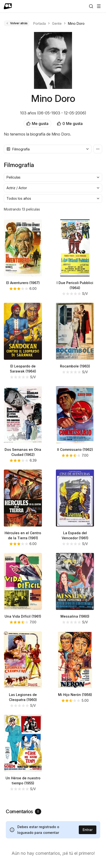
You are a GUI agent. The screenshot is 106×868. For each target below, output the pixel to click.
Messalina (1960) (75, 616)
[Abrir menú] (99, 6)
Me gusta (37, 124)
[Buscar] (91, 6)
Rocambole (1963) (75, 366)
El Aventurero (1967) (23, 283)
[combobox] (48, 149)
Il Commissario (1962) (75, 449)
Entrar (88, 830)
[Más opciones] (98, 149)
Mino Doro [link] (76, 23)
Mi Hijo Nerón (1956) (75, 695)
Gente (57, 23)
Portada (40, 23)
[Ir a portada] (8, 6)
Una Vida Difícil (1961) (23, 616)
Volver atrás (17, 23)
